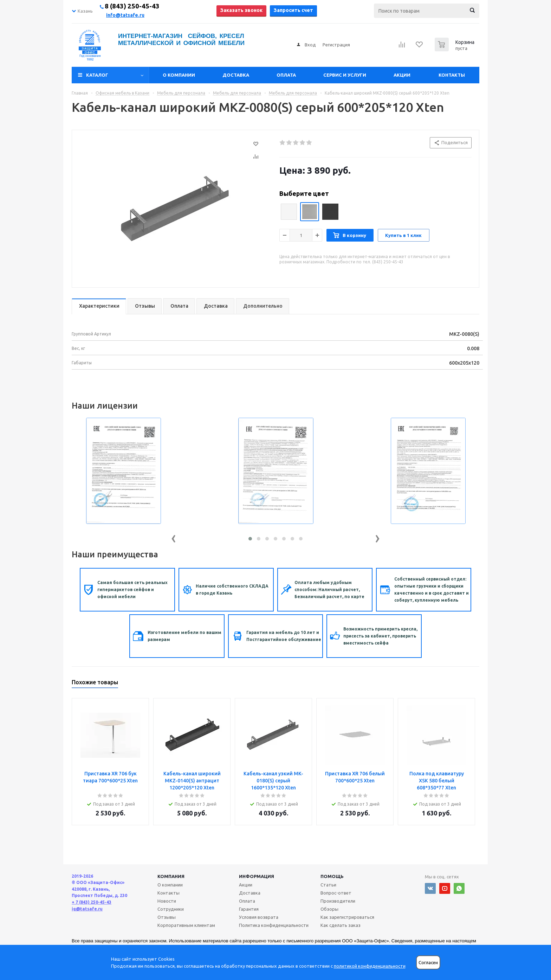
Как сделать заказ (341, 925)
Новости (167, 901)
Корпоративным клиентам (186, 925)
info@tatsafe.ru (125, 15)
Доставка (236, 75)
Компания (171, 876)
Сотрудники (171, 909)
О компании (179, 75)
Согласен (428, 963)
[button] (250, 539)
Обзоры (329, 909)
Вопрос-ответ (336, 893)
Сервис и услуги (345, 75)
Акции (402, 75)
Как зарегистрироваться (347, 917)
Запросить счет (293, 10)
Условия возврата (259, 917)
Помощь (332, 876)
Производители (338, 901)
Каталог (97, 75)
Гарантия (249, 909)
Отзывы (167, 917)
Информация (257, 876)
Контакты (452, 75)
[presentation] (174, 537)
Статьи (328, 885)
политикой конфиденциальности (370, 966)
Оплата (286, 75)
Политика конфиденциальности (274, 925)
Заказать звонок (241, 10)
